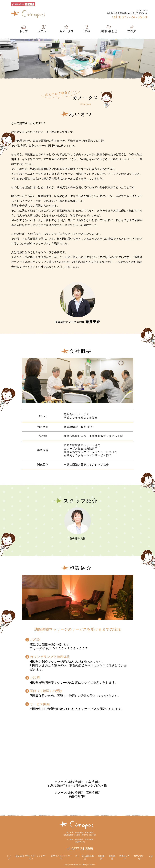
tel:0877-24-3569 (80, 849)
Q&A (87, 28)
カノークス (66, 29)
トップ (24, 29)
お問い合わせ (109, 29)
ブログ (131, 29)
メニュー (44, 29)
